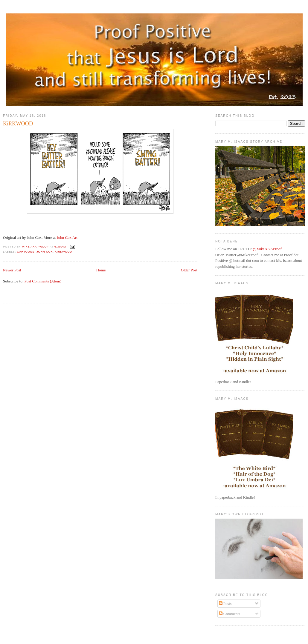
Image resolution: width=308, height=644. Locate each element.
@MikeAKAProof (267, 249)
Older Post (189, 270)
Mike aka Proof (36, 247)
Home (101, 270)
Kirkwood (63, 252)
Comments (230, 614)
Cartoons (26, 252)
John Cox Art (67, 238)
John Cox (45, 252)
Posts (225, 604)
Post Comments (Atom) (43, 281)
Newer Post (12, 270)
